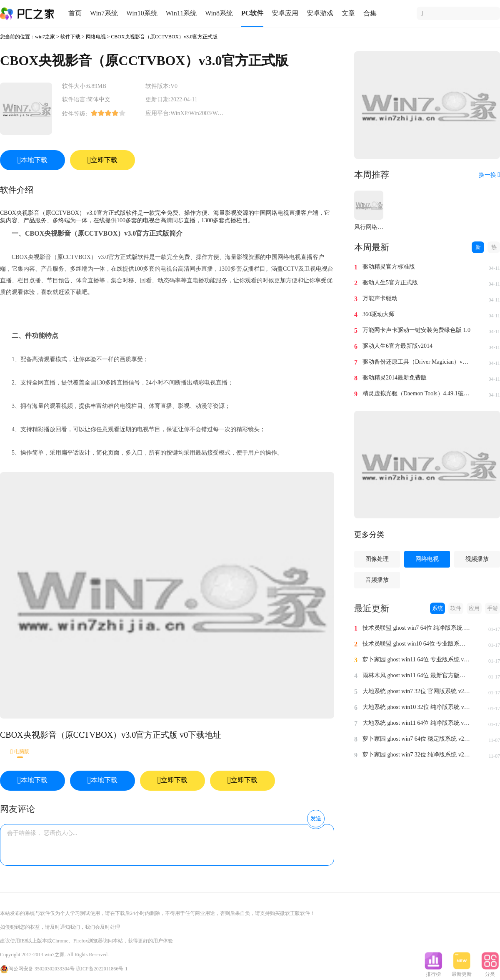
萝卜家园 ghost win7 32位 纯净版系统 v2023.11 (417, 755)
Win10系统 (142, 13)
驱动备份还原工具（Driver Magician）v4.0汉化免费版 (417, 362)
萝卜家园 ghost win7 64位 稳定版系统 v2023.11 (417, 739)
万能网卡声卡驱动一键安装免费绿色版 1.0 (416, 330)
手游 (492, 608)
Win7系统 (104, 13)
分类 (490, 972)
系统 (437, 608)
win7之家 (45, 37)
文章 (348, 13)
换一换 (489, 175)
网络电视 (96, 37)
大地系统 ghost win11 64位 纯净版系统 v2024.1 (417, 723)
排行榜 (433, 972)
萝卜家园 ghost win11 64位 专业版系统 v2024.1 (417, 660)
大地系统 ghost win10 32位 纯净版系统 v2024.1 (417, 707)
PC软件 (252, 13)
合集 (370, 13)
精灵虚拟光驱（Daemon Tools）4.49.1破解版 (417, 393)
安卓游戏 (320, 13)
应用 (474, 608)
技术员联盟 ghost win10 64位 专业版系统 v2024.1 (417, 644)
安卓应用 (285, 13)
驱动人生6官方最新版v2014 (397, 346)
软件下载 (70, 37)
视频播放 (477, 559)
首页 (75, 13)
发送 (316, 818)
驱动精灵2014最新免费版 (395, 378)
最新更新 (462, 972)
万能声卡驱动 (380, 298)
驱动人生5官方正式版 (390, 283)
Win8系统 (219, 13)
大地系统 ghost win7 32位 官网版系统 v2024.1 (417, 691)
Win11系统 (181, 13)
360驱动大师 (379, 314)
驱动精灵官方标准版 (389, 267)
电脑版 (20, 752)
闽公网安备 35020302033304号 (37, 969)
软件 (456, 608)
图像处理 (377, 559)
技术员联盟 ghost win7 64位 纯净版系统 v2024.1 (417, 628)
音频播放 (377, 580)
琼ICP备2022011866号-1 (102, 969)
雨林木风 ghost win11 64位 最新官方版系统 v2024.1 (417, 675)
